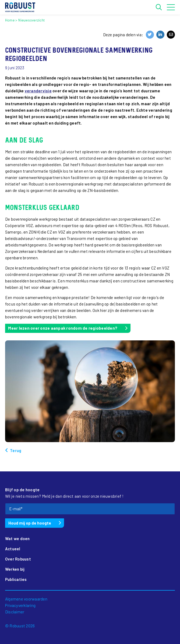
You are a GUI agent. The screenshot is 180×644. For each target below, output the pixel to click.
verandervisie (38, 91)
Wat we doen (17, 539)
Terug (16, 450)
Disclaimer (15, 612)
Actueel (13, 549)
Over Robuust (18, 559)
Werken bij (15, 569)
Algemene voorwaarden (26, 599)
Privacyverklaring (20, 605)
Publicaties (16, 579)
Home (10, 20)
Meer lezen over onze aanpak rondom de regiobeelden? (63, 328)
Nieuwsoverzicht (31, 20)
